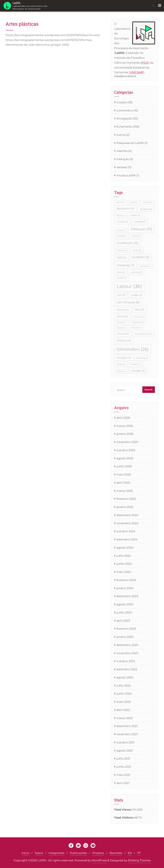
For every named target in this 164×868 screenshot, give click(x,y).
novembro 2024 (127, 523)
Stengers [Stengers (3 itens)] (124, 358)
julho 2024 (124, 556)
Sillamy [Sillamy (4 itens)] (124, 341)
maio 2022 (124, 702)
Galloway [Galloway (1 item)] (122, 250)
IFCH (145, 63)
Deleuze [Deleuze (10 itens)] (142, 229)
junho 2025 (124, 466)
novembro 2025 (127, 442)
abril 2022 (123, 710)
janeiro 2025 (125, 507)
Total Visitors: (124, 818)
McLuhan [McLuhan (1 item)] (139, 317)
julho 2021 (123, 759)
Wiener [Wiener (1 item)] (121, 371)
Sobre (39, 853)
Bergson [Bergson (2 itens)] (146, 209)
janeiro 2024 (125, 588)
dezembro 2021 (127, 726)
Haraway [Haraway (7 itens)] (126, 265)
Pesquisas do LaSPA (130, 143)
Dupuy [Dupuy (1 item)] (136, 236)
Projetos (98, 853)
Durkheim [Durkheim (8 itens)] (128, 243)
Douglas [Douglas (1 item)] (121, 236)
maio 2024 (124, 572)
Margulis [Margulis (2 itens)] (123, 310)
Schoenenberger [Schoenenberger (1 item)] (143, 334)
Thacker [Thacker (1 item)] (136, 364)
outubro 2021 (125, 742)
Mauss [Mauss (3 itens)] (122, 316)
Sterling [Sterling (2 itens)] (142, 358)
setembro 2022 (127, 669)
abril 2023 (123, 621)
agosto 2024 (125, 548)
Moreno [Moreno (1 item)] (121, 322)
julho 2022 (124, 686)
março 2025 (125, 491)
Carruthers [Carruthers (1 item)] (122, 222)
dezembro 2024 (127, 515)
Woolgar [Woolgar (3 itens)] (138, 371)
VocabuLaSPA (126, 175)
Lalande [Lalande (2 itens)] (136, 272)
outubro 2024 (126, 531)
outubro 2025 (126, 450)
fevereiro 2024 (126, 580)
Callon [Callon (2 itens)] (135, 215)
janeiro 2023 (125, 637)
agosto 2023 (125, 604)
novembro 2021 (127, 734)
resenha (122, 151)
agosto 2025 (125, 458)
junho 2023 (124, 612)
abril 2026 (123, 418)
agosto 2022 (125, 677)
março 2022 (125, 718)
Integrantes (56, 853)
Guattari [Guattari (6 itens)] (141, 257)
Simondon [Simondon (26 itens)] (133, 349)
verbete (122, 167)
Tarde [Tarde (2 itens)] (121, 364)
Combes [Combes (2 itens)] (140, 222)
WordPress (99, 860)
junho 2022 (124, 694)
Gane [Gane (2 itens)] (137, 250)
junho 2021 (124, 767)
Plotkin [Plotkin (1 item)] (121, 328)
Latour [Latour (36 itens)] (129, 286)
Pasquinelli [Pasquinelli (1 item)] (138, 322)
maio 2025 (124, 474)
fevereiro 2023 (126, 629)
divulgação (124, 118)
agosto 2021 (125, 751)
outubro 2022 (126, 661)
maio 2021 (123, 775)
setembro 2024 (127, 539)
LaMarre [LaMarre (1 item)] (121, 278)
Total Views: (123, 810)
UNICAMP (137, 72)
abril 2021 (123, 783)
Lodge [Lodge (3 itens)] (136, 295)
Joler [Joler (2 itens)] (121, 272)
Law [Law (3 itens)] (121, 295)
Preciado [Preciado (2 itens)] (123, 334)
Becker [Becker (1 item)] (148, 202)
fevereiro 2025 (126, 499)
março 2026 (125, 426)
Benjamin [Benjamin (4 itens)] (126, 209)
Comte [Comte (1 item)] (121, 230)
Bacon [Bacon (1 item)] (121, 202)
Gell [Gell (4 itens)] (121, 257)
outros (121, 135)
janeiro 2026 (125, 434)
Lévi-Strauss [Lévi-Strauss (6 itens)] (128, 302)
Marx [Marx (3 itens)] (139, 309)
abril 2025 (123, 483)
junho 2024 (124, 564)
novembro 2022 (127, 653)
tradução (123, 159)
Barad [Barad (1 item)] (134, 202)
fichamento (124, 127)
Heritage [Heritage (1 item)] (145, 266)
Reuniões (116, 853)
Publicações (78, 853)
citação (122, 102)
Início (25, 853)
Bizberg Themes (139, 860)
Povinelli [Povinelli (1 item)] (136, 328)
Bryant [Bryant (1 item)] (121, 216)
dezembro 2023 (127, 596)
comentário (125, 110)
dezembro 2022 (127, 645)
